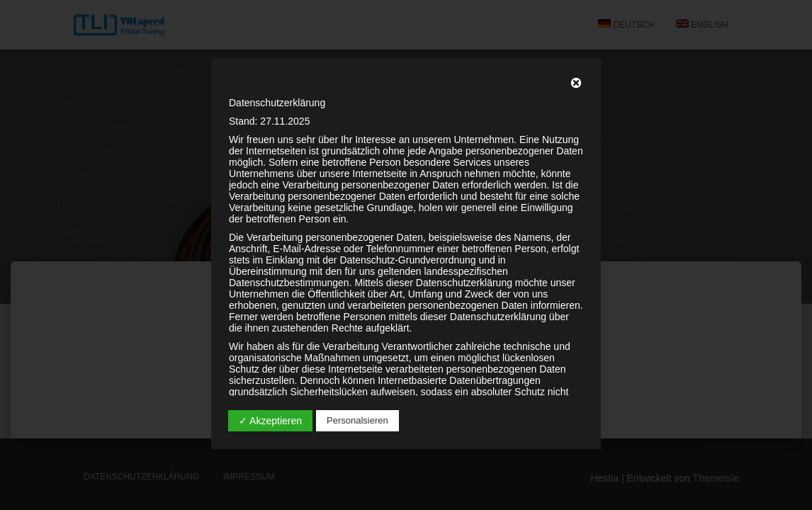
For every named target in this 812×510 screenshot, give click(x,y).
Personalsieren (357, 420)
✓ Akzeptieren (270, 421)
